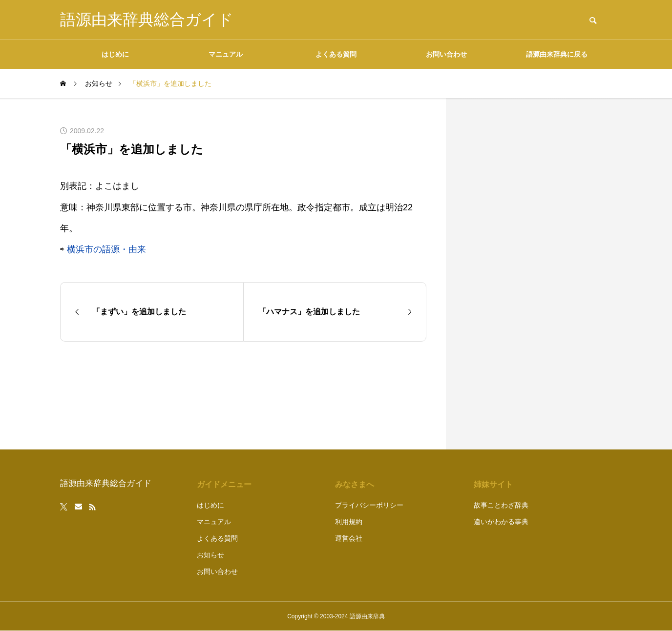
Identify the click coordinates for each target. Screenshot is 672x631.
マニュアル (226, 54)
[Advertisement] (539, 274)
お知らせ (210, 555)
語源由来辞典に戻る (557, 54)
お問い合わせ (446, 54)
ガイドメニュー (224, 484)
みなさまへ (355, 484)
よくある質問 (336, 54)
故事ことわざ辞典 (501, 505)
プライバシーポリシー (369, 505)
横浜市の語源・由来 (106, 249)
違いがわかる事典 (501, 522)
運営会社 (349, 538)
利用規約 (349, 522)
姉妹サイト (493, 484)
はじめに (115, 54)
